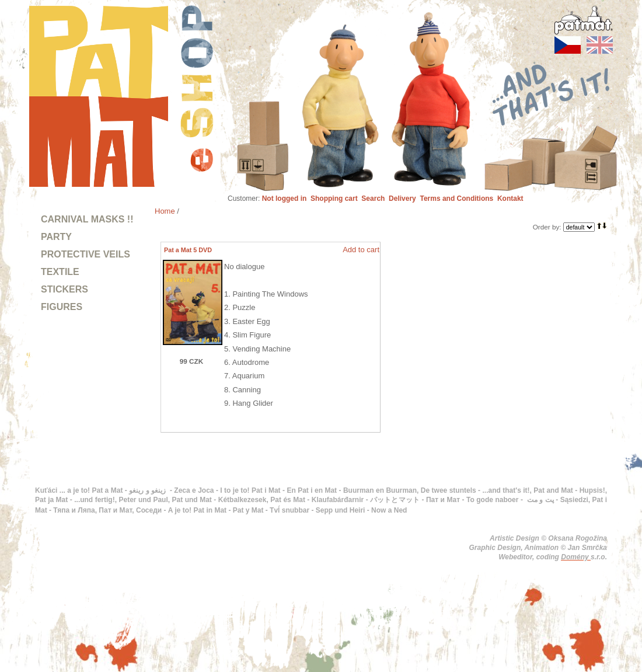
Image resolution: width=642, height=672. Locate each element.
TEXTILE (60, 272)
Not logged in (285, 199)
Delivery (402, 199)
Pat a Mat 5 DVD (188, 250)
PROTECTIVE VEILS (86, 254)
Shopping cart (334, 199)
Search (373, 199)
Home (165, 211)
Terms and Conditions (456, 199)
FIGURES (62, 307)
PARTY (56, 237)
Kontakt (510, 199)
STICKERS (64, 289)
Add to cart (361, 250)
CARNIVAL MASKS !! (87, 219)
